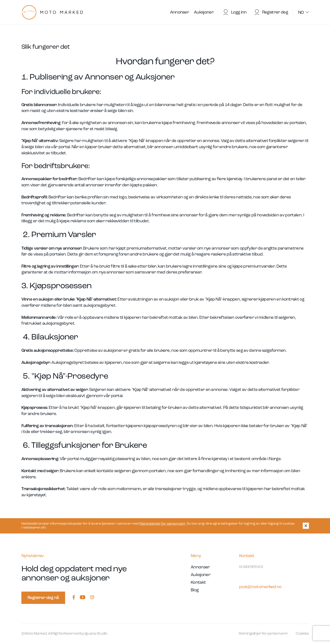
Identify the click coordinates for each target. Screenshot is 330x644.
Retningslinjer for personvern (162, 524)
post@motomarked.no (260, 587)
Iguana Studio (96, 634)
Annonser (180, 12)
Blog (195, 590)
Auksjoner (204, 12)
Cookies (302, 634)
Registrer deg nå (43, 598)
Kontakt (198, 583)
